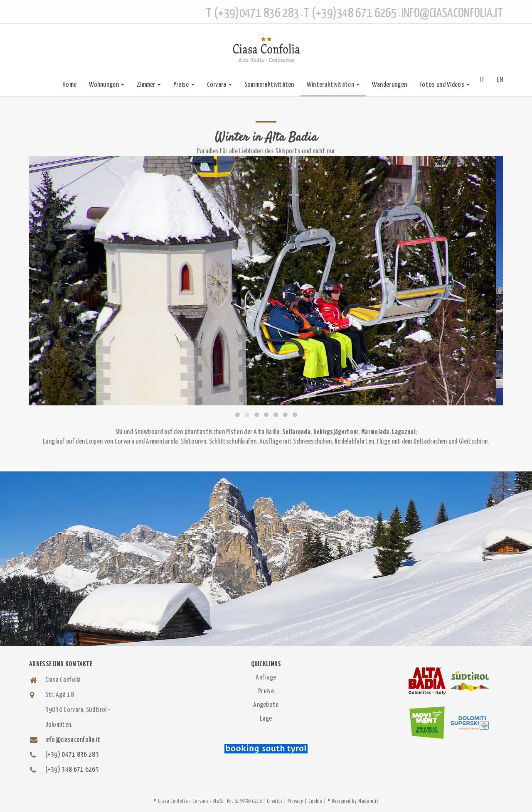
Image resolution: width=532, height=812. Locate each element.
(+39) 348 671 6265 (72, 770)
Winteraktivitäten (333, 85)
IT (482, 80)
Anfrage (266, 678)
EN (500, 80)
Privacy (296, 801)
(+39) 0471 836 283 (72, 755)
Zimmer (149, 85)
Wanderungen (389, 85)
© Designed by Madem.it (353, 801)
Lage (266, 719)
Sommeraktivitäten (269, 85)
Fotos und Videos (445, 85)
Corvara (219, 85)
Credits (275, 801)
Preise (184, 85)
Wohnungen (107, 85)
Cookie (315, 801)
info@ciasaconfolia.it (73, 740)
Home (69, 85)
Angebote (266, 705)
